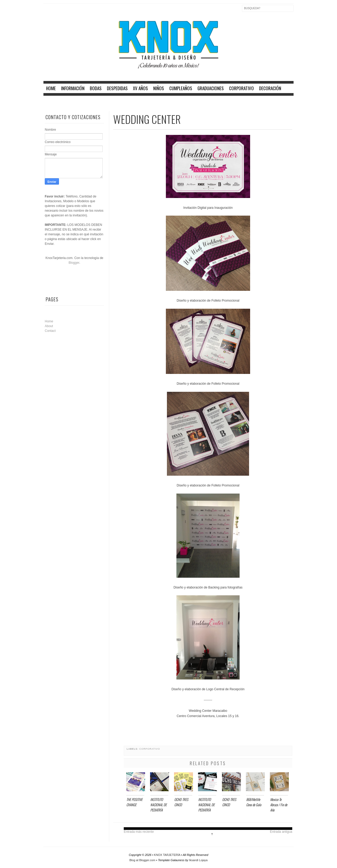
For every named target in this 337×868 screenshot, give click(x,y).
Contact (50, 331)
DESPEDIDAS (117, 88)
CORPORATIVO (241, 88)
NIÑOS (159, 88)
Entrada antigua (281, 832)
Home (49, 321)
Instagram (70, 12)
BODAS (96, 88)
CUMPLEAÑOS (181, 88)
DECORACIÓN (270, 88)
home (51, 88)
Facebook (48, 12)
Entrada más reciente (139, 832)
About (49, 326)
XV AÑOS (140, 88)
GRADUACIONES (211, 88)
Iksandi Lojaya (198, 860)
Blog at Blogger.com (143, 860)
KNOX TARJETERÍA (168, 855)
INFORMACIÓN (73, 88)
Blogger (74, 263)
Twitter (59, 12)
